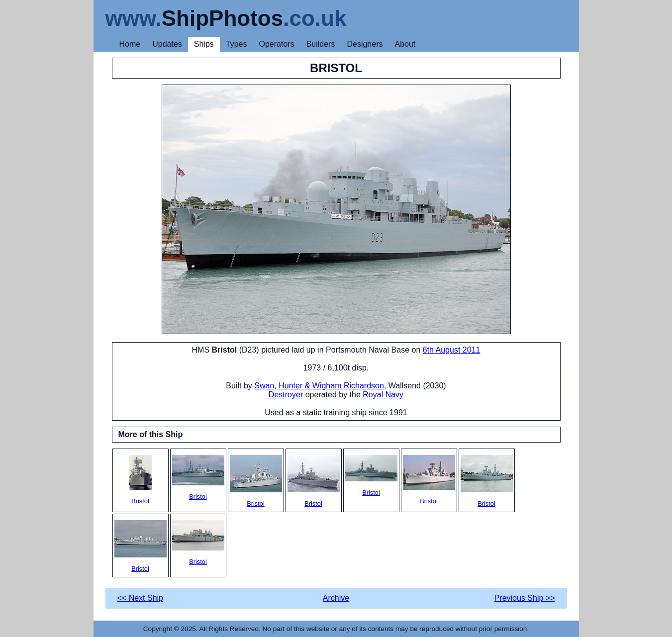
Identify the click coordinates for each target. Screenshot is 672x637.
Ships (204, 44)
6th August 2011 (452, 350)
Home (130, 44)
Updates (167, 44)
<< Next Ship (141, 598)
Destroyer (286, 395)
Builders (321, 44)
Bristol (141, 480)
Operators (277, 44)
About (405, 44)
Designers (365, 44)
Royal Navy (383, 395)
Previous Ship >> (525, 598)
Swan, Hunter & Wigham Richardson (319, 386)
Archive (336, 598)
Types (237, 44)
